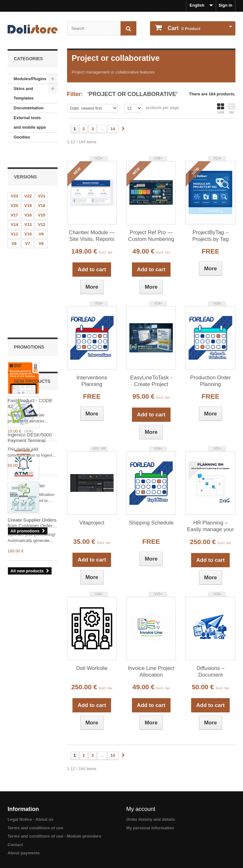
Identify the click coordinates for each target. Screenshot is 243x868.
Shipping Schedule (151, 523)
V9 (41, 219)
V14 (14, 209)
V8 (14, 228)
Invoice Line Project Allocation (151, 672)
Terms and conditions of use (35, 828)
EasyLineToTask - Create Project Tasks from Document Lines (151, 381)
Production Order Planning (211, 381)
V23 (14, 180)
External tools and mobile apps (30, 122)
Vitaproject (92, 523)
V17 (14, 199)
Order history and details (151, 819)
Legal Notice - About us (31, 819)
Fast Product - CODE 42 (30, 309)
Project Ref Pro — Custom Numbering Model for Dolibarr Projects (151, 236)
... (102, 129)
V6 (41, 228)
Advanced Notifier (26, 392)
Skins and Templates (24, 93)
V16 (28, 199)
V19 (28, 190)
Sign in (225, 5)
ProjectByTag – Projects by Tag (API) (211, 236)
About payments (24, 853)
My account (141, 809)
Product (183, 28)
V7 (28, 228)
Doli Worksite (92, 668)
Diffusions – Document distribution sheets (210, 672)
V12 (42, 209)
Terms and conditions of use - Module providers (54, 836)
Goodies (22, 137)
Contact (15, 845)
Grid (221, 108)
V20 (14, 190)
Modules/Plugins (30, 79)
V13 (28, 209)
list (232, 108)
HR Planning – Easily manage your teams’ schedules (210, 526)
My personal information (150, 828)
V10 (28, 219)
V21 (42, 180)
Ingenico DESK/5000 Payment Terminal (30, 516)
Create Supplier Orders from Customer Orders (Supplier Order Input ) (32, 601)
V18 (42, 190)
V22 (28, 180)
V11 (14, 219)
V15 (42, 199)
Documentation (29, 108)
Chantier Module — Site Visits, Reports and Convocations (92, 236)
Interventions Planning (92, 381)
